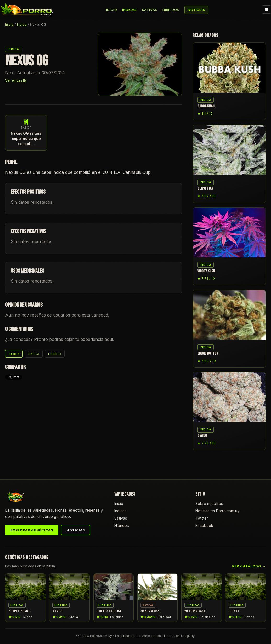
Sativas (150, 10)
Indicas (129, 10)
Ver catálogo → (249, 566)
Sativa (34, 354)
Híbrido (55, 354)
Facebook (204, 525)
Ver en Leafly (16, 80)
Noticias (196, 10)
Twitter (202, 518)
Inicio (112, 10)
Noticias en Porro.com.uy (217, 511)
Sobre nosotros (209, 504)
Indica (22, 24)
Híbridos (171, 10)
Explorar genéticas (32, 530)
